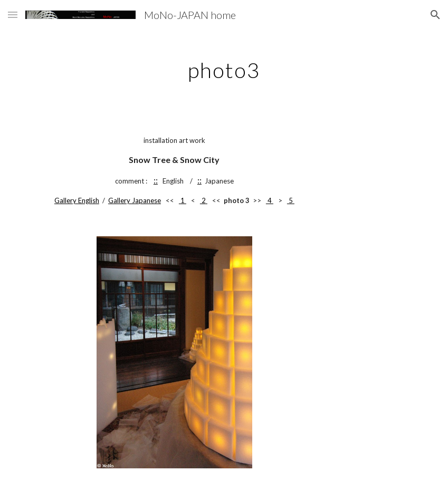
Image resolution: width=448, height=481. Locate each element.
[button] (13, 15)
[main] (224, 66)
